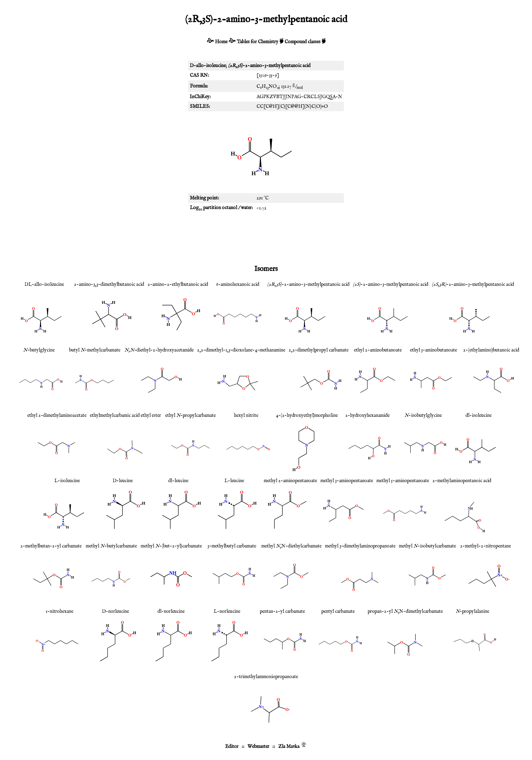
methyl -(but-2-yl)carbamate (171, 546)
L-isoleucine (67, 481)
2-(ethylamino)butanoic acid (491, 350)
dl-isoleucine (479, 415)
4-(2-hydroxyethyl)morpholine (307, 415)
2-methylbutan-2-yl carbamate (51, 546)
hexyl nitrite (246, 415)
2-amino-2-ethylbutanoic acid (178, 284)
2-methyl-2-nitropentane (486, 546)
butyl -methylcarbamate (95, 350)
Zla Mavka (289, 747)
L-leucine (234, 481)
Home (221, 42)
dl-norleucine (171, 611)
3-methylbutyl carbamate (232, 546)
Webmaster (258, 747)
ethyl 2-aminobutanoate (378, 350)
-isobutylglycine (423, 415)
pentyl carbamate (338, 611)
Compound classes (302, 42)
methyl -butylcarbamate (111, 546)
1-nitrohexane (59, 611)
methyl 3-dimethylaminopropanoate (360, 546)
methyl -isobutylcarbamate (427, 546)
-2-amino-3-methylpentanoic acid (308, 284)
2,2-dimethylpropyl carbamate (319, 350)
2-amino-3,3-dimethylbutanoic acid (109, 284)
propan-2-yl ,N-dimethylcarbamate (405, 611)
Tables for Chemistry (258, 42)
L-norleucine (227, 611)
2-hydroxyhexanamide (367, 415)
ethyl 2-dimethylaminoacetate (57, 415)
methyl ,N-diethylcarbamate (291, 546)
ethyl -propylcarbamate (190, 415)
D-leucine (123, 481)
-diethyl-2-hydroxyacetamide (159, 350)
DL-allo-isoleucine (44, 284)
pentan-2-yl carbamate (282, 611)
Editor (232, 747)
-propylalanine (472, 611)
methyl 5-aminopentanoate (403, 481)
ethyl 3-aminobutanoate (433, 350)
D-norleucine (115, 611)
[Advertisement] (266, 238)
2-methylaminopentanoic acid (462, 481)
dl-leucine (178, 481)
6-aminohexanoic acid (238, 284)
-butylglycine (39, 350)
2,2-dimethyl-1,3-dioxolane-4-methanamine (241, 350)
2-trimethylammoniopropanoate (266, 677)
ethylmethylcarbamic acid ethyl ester (125, 415)
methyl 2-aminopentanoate (290, 481)
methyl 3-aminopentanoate (347, 481)
